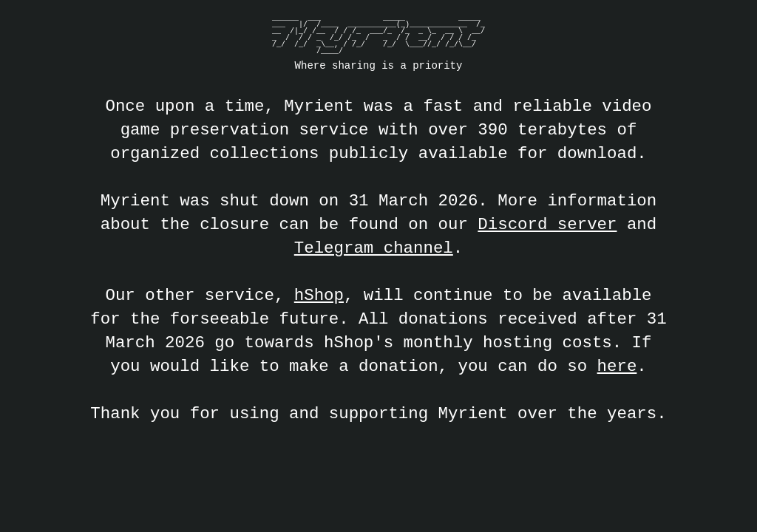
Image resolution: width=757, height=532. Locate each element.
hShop (319, 295)
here (617, 366)
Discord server (547, 224)
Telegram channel (374, 248)
